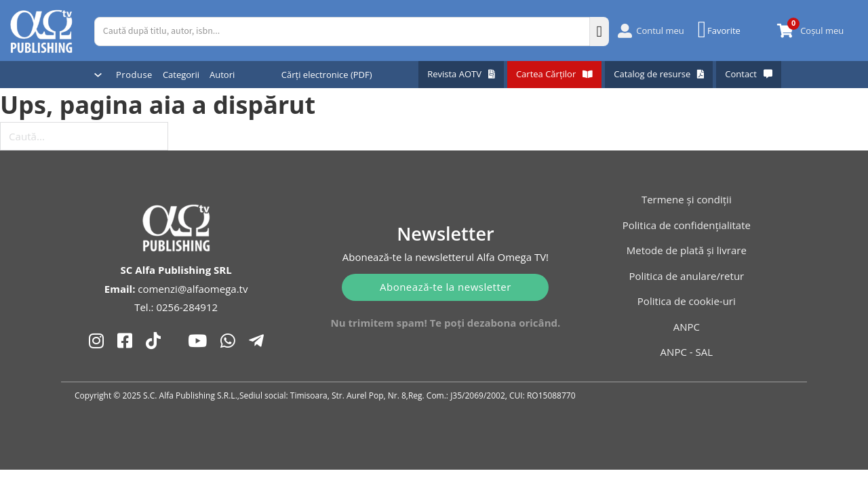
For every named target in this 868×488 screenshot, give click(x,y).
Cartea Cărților (554, 74)
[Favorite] (721, 30)
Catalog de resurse (659, 74)
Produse (134, 75)
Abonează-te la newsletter (446, 287)
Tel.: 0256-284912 (176, 307)
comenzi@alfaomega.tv (193, 289)
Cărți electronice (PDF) (327, 75)
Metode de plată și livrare (687, 250)
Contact (749, 74)
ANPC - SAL (687, 352)
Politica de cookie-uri (687, 301)
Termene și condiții (687, 199)
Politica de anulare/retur (686, 276)
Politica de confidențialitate (687, 225)
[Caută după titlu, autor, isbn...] (342, 32)
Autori (222, 75)
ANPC (687, 327)
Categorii (181, 75)
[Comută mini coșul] (785, 31)
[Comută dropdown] (98, 75)
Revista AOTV (461, 74)
